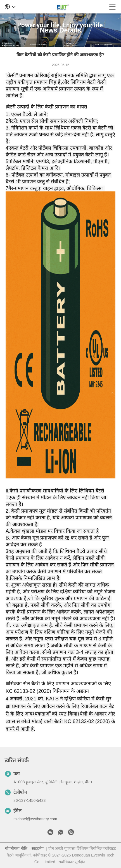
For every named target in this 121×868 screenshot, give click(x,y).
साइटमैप (38, 848)
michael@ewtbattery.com (35, 819)
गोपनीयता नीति (16, 848)
